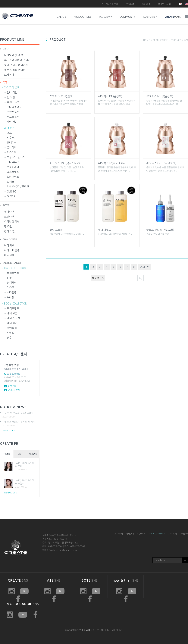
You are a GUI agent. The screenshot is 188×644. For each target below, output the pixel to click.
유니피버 (12, 148)
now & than (10, 239)
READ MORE (9, 431)
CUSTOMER (150, 17)
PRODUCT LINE (83, 17)
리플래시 (12, 138)
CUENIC (11, 192)
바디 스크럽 (13, 318)
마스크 (10, 288)
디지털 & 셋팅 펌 (14, 55)
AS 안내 (146, 4)
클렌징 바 (12, 328)
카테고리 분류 (12, 88)
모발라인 (9, 217)
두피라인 (9, 212)
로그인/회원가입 (110, 4)
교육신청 (130, 4)
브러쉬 (10, 297)
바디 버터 (12, 323)
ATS (5, 83)
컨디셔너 (12, 283)
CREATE (62, 17)
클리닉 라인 (13, 102)
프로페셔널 (13, 167)
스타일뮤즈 (13, 162)
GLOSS (11, 196)
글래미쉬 (12, 143)
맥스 (9, 133)
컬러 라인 (12, 92)
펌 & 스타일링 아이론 (16, 65)
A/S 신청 (12, 386)
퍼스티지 (12, 152)
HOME (146, 40)
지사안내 (130, 534)
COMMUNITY (128, 17)
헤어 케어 (9, 245)
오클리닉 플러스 (16, 157)
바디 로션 (12, 313)
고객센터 (184, 534)
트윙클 (10, 182)
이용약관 (141, 534)
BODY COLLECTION (16, 304)
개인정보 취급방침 (157, 534)
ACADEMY (106, 17)
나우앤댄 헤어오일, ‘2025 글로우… (21, 415)
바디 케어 (9, 255)
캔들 (9, 338)
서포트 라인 (13, 117)
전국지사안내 (14, 390)
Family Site (161, 560)
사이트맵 (173, 534)
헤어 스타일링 (12, 250)
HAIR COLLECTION (15, 268)
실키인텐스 (13, 177)
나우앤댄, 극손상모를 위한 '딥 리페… (21, 424)
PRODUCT (176, 40)
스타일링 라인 (14, 107)
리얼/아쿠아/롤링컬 (18, 187)
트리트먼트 (13, 273)
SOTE (6, 205)
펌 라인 (11, 97)
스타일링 (12, 292)
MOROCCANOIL (12, 263)
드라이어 (9, 75)
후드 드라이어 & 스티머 (17, 60)
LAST (142, 267)
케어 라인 (12, 122)
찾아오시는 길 (164, 4)
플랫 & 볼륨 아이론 (15, 70)
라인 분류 (9, 128)
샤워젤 (10, 333)
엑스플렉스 (13, 172)
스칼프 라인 (13, 112)
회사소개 (119, 534)
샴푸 (9, 278)
